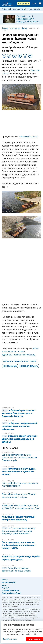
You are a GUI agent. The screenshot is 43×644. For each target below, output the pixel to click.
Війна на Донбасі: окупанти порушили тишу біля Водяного (20, 484)
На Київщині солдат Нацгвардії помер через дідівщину (18, 518)
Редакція (5, 588)
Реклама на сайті (9, 582)
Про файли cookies (10, 639)
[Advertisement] (21, 123)
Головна (5, 28)
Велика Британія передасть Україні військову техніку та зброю (18, 496)
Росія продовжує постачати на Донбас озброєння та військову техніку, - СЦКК (19, 545)
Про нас (5, 580)
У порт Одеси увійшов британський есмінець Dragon (16, 569)
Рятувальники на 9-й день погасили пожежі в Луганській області (19, 472)
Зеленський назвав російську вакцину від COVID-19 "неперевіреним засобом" (21, 507)
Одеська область (29, 366)
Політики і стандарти (10, 590)
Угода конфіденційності (11, 593)
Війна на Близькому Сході (14, 9)
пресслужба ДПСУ (28, 137)
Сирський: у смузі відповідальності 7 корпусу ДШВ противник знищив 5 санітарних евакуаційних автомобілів (28, 23)
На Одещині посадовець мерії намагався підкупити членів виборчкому (20, 426)
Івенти (4, 585)
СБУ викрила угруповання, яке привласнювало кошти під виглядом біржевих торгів (19, 457)
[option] (21, 19)
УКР (34, 4)
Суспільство (15, 28)
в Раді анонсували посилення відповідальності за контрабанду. (20, 351)
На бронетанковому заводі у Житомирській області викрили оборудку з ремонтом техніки (18, 531)
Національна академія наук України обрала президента (21, 558)
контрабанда (10, 366)
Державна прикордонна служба (20, 361)
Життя (24, 28)
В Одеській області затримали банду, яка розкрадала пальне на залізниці (19, 439)
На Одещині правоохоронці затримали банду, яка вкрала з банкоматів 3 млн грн (18, 413)
